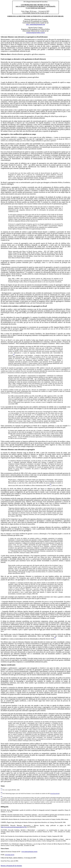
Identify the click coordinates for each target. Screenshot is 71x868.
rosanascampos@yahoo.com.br (35, 33)
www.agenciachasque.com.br (29, 852)
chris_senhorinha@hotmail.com (35, 24)
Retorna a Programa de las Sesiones (11, 866)
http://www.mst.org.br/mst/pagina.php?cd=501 (14, 827)
